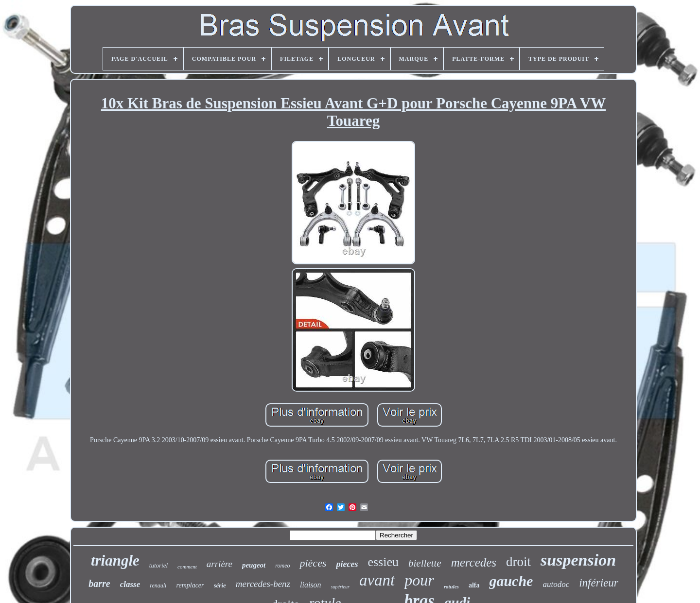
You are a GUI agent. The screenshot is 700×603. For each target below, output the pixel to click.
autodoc (556, 584)
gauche (511, 581)
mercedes (474, 562)
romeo (282, 566)
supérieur (340, 587)
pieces (347, 564)
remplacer (190, 585)
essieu (383, 562)
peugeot (254, 565)
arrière (219, 564)
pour (419, 580)
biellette (425, 563)
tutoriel (158, 565)
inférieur (599, 583)
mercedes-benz (263, 584)
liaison (311, 585)
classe (130, 584)
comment (187, 567)
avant (377, 580)
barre (99, 584)
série (220, 585)
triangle (115, 560)
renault (158, 586)
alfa (474, 585)
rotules (451, 586)
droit (518, 562)
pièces (313, 563)
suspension (578, 560)
